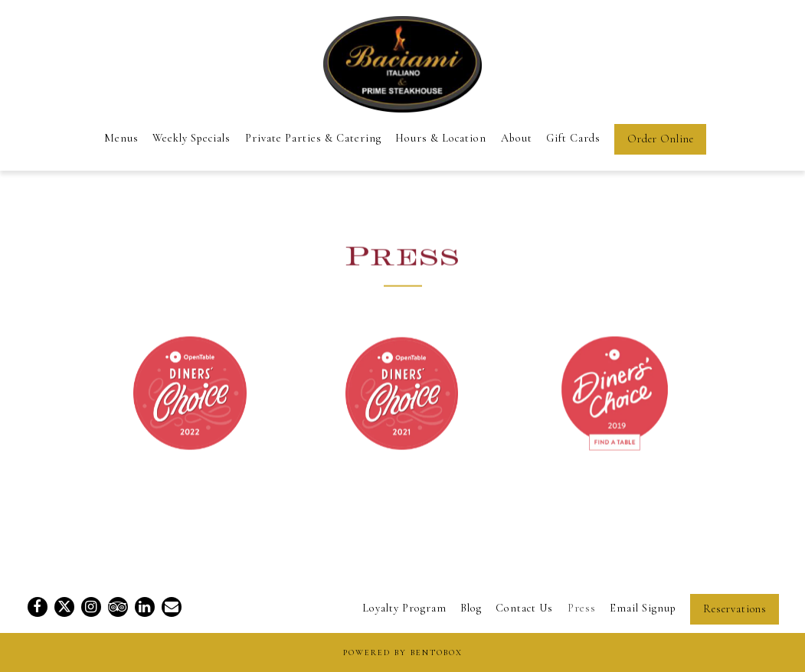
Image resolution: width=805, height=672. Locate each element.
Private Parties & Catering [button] (313, 138)
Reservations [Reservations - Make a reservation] (735, 609)
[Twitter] (64, 607)
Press (582, 608)
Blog (471, 608)
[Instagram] (91, 607)
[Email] (172, 607)
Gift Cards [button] (573, 138)
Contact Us (524, 608)
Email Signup (643, 608)
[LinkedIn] (145, 607)
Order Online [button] (661, 139)
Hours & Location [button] (441, 138)
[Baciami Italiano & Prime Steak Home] (402, 62)
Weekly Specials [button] (191, 138)
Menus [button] (121, 138)
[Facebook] (38, 607)
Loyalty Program (404, 608)
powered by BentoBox (403, 652)
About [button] (517, 138)
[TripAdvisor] (118, 607)
